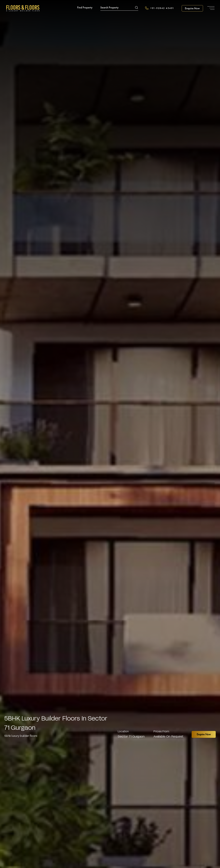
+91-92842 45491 (160, 8)
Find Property (85, 7)
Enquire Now (204, 734)
